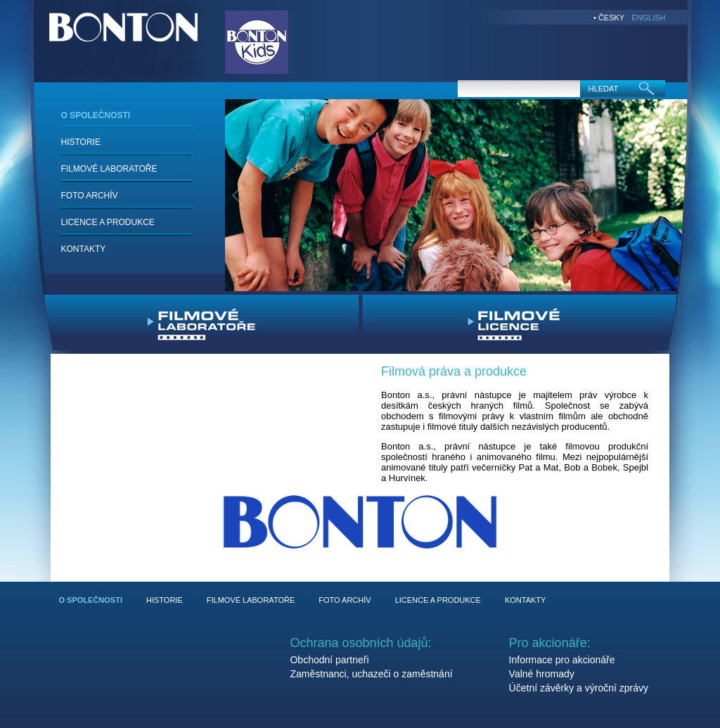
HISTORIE (81, 142)
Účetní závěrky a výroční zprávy (579, 688)
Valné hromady (542, 674)
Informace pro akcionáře (562, 660)
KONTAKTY (84, 249)
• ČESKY (609, 18)
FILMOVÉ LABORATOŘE (109, 169)
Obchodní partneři (329, 660)
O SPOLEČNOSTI (96, 115)
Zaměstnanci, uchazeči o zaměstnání (371, 674)
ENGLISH (648, 18)
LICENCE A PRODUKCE (108, 222)
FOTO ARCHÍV (90, 196)
